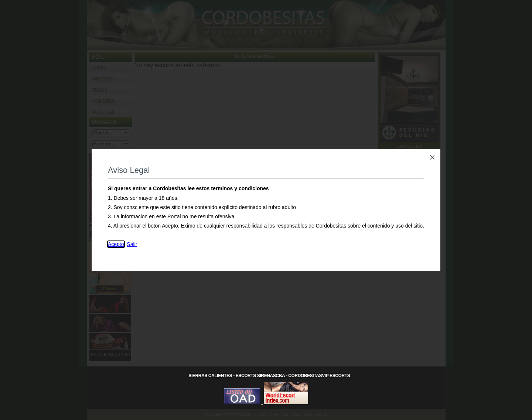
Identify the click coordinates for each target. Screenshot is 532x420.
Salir (132, 244)
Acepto (116, 244)
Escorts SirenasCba (260, 376)
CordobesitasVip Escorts (319, 376)
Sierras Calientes (210, 376)
